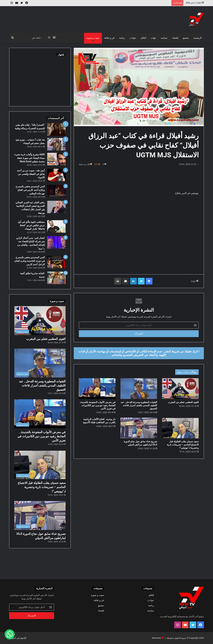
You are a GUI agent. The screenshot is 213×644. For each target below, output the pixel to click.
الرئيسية (198, 38)
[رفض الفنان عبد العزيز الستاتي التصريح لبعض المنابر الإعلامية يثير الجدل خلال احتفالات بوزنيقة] (56, 207)
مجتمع (186, 38)
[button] (10, 634)
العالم (143, 38)
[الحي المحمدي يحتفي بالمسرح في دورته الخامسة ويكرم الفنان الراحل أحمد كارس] (56, 262)
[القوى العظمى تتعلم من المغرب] (180, 388)
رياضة (122, 38)
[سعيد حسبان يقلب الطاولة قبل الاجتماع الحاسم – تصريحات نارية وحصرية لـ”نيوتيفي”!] (180, 428)
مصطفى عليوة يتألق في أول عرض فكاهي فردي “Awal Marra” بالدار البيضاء (31, 225)
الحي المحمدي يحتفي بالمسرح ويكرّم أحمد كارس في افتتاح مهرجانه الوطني (30, 190)
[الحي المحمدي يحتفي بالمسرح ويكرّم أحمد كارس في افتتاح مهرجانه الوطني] (56, 191)
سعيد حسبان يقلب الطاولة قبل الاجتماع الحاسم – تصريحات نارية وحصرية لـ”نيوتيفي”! (183, 445)
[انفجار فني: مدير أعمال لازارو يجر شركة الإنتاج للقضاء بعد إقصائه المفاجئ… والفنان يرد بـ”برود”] (56, 242)
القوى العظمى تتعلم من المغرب (183, 402)
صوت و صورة (93, 38)
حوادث (133, 38)
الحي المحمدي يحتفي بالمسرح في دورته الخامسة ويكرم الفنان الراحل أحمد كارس (30, 261)
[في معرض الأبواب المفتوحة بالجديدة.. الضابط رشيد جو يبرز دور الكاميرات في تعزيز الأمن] (97, 388)
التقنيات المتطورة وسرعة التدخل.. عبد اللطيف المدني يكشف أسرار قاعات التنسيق (139, 405)
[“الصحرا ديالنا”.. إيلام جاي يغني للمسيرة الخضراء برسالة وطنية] (56, 129)
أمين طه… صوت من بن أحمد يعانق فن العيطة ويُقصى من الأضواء (31, 174)
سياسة (164, 38)
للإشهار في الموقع (18, 638)
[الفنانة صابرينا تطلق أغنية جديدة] (56, 278)
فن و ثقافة (109, 38)
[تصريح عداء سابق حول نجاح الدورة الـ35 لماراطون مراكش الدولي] (139, 428)
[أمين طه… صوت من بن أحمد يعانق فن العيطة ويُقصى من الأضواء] (56, 175)
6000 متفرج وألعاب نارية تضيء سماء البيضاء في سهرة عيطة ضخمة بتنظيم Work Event (30, 158)
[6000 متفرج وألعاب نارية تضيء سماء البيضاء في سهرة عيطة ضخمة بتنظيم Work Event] (56, 159)
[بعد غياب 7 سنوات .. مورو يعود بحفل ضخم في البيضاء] (56, 144)
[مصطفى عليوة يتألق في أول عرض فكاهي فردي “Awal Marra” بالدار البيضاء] (56, 226)
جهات (153, 38)
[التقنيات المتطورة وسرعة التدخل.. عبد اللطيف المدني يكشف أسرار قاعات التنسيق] (139, 388)
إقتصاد (175, 38)
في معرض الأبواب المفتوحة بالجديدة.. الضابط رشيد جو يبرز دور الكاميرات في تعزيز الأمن (97, 405)
